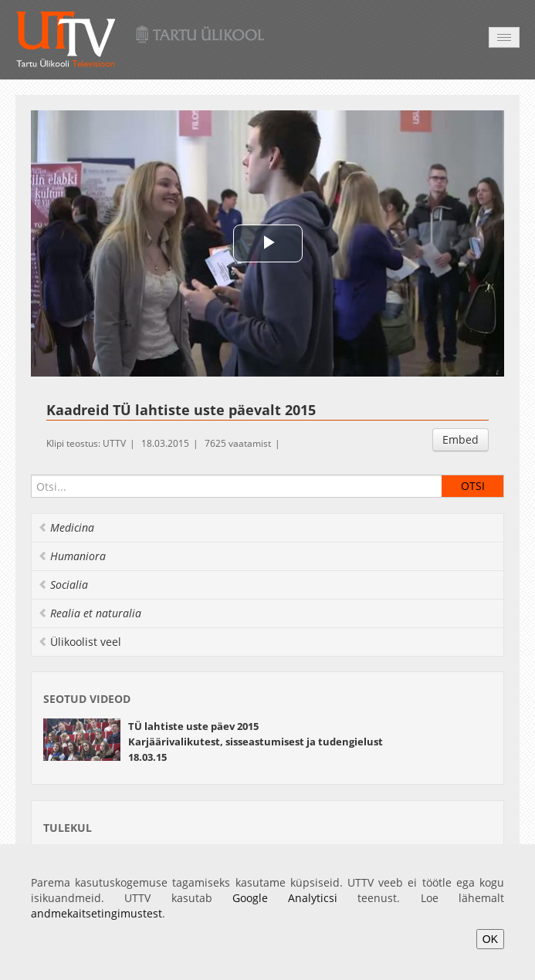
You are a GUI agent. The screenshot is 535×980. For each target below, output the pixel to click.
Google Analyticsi (285, 898)
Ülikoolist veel (80, 642)
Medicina (66, 527)
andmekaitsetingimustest (97, 913)
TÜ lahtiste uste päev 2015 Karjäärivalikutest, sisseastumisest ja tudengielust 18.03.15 (256, 742)
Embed (461, 439)
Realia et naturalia (90, 613)
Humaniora (72, 556)
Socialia (63, 585)
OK (490, 939)
